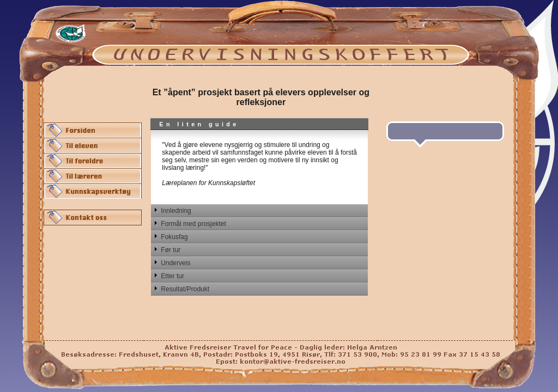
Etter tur (172, 276)
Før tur (171, 250)
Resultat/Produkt (185, 289)
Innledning (176, 211)
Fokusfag (174, 237)
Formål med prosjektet (193, 224)
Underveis (175, 263)
